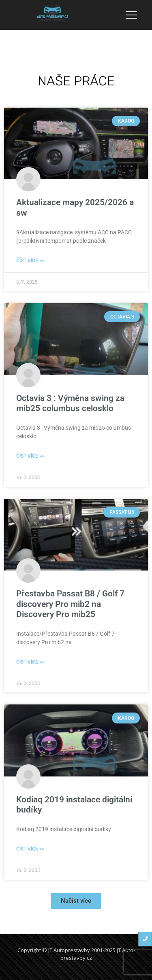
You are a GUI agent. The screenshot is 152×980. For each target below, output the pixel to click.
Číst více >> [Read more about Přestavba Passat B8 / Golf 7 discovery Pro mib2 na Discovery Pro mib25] (30, 662)
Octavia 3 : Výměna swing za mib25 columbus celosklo (70, 403)
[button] (76, 901)
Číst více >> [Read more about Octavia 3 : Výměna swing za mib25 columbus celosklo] (30, 456)
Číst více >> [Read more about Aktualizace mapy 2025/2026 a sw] (30, 261)
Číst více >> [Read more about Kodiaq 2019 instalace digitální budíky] (30, 849)
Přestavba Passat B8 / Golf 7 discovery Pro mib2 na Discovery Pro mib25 (70, 604)
